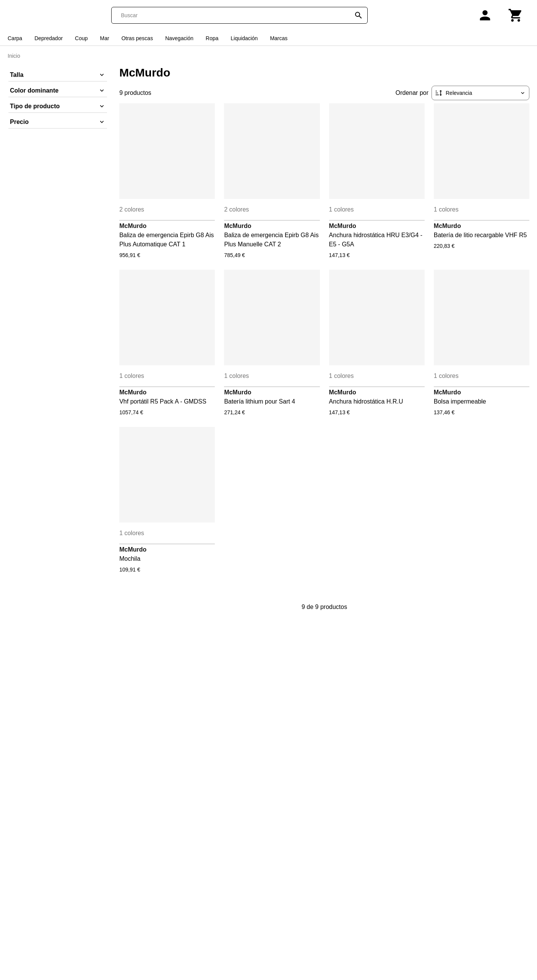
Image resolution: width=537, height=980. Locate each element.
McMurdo (133, 226)
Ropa (212, 38)
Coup (81, 38)
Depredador (49, 38)
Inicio (14, 56)
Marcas (279, 38)
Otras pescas (137, 38)
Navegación (179, 38)
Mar (105, 38)
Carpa (15, 38)
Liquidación (244, 38)
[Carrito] (516, 15)
